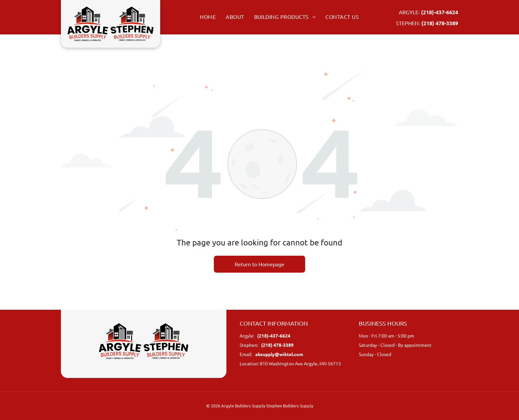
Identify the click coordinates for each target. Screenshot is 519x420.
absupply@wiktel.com (279, 354)
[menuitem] (203, 17)
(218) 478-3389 (440, 23)
